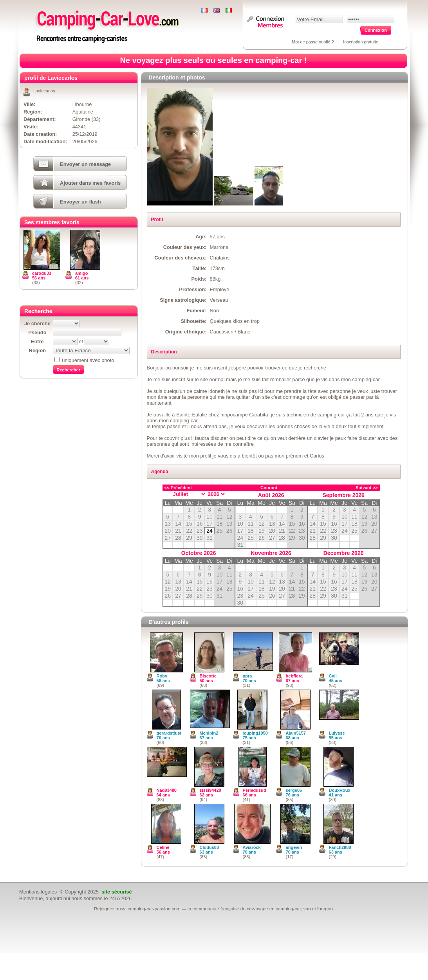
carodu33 (42, 273)
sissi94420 (210, 790)
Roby (162, 676)
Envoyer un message (85, 164)
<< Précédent (178, 488)
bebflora (294, 676)
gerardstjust (169, 733)
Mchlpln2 (209, 733)
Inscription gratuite (361, 42)
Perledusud (255, 790)
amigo (81, 273)
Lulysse (337, 733)
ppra (247, 676)
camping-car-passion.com (154, 909)
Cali (333, 676)
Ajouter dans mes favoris (90, 183)
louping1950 (255, 733)
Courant (269, 488)
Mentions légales (38, 892)
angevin (294, 847)
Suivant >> (367, 488)
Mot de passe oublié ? (313, 42)
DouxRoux (340, 790)
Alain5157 (296, 733)
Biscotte (208, 676)
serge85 (294, 790)
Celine (163, 847)
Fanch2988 (340, 847)
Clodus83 (209, 847)
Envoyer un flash (80, 202)
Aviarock (252, 847)
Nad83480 (167, 790)
